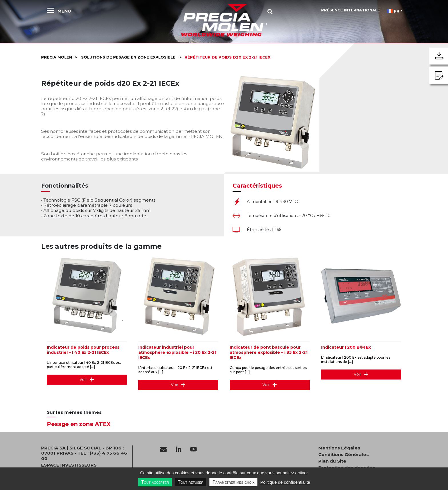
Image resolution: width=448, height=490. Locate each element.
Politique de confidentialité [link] (285, 482)
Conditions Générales (344, 455)
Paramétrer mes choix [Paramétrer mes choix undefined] (233, 482)
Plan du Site (332, 461)
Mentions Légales (339, 448)
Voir (83, 379)
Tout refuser (191, 482)
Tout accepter (155, 482)
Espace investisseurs (69, 465)
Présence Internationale (351, 10)
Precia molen (57, 57)
